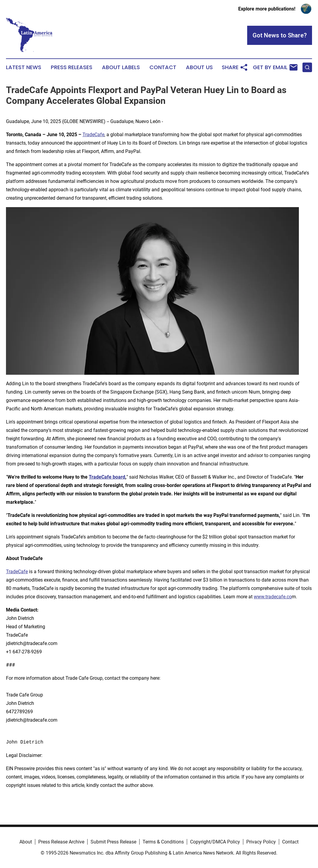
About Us (199, 67)
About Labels (121, 67)
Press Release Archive (61, 842)
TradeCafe (93, 135)
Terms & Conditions (163, 842)
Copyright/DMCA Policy (215, 842)
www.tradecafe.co (273, 597)
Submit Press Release (113, 842)
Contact (163, 67)
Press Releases (72, 67)
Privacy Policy (261, 842)
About (26, 842)
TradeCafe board (107, 477)
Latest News (24, 67)
